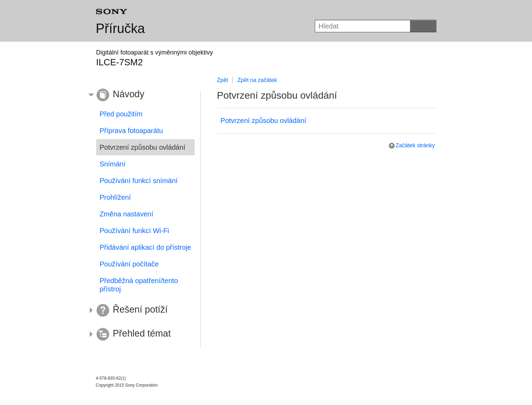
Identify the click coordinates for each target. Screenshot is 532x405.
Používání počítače (129, 264)
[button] (140, 95)
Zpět (222, 80)
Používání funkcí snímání (139, 181)
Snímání (113, 164)
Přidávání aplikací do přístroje (145, 247)
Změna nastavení (127, 214)
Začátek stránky (415, 145)
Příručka (120, 28)
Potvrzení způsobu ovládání (263, 121)
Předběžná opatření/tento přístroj (139, 285)
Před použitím (121, 114)
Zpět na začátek (257, 80)
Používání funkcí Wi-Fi (134, 231)
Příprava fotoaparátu (131, 131)
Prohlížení (115, 197)
